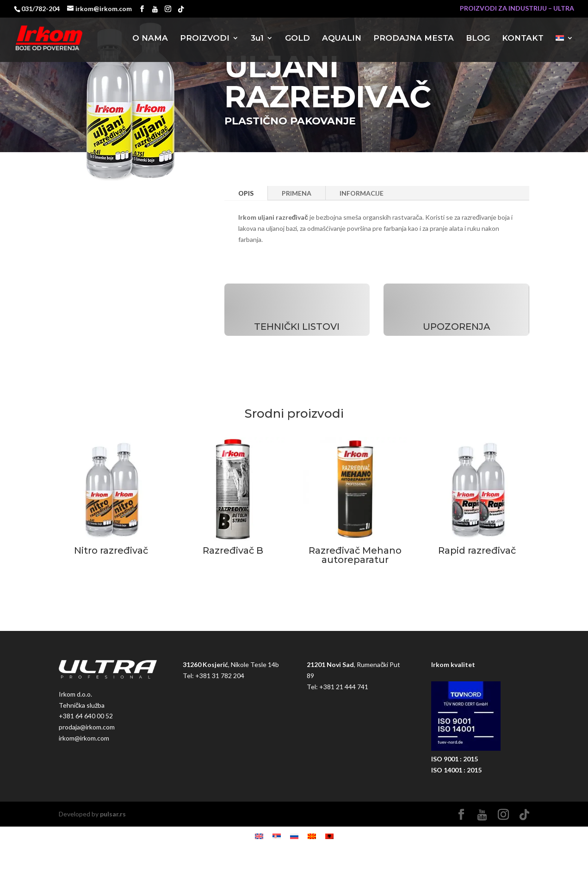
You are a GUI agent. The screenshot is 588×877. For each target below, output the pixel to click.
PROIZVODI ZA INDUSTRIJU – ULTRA (517, 9)
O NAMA (150, 39)
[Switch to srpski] (277, 836)
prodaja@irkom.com (87, 727)
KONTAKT (523, 39)
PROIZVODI (205, 39)
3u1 (257, 39)
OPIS (246, 193)
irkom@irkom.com (84, 738)
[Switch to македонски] (312, 836)
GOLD (297, 39)
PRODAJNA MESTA (414, 39)
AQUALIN (342, 39)
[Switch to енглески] (259, 836)
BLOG (478, 39)
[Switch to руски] (294, 836)
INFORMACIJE (362, 193)
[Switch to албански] (329, 836)
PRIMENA (297, 193)
